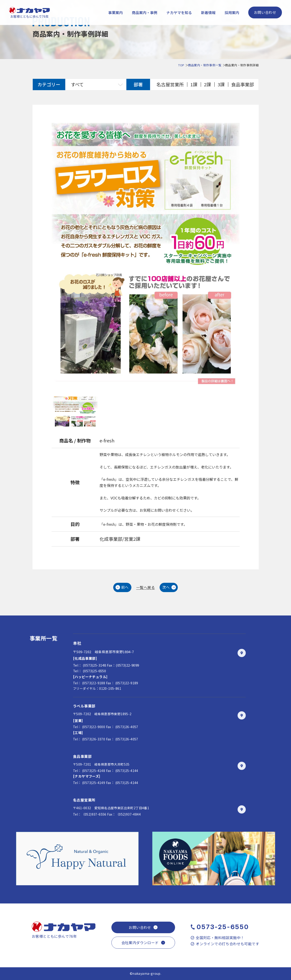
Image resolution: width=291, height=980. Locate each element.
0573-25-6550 (223, 927)
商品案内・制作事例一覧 (205, 65)
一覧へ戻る (145, 587)
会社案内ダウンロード (140, 943)
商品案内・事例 (145, 12)
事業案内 (115, 12)
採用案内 (232, 12)
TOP (181, 65)
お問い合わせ (265, 12)
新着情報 (208, 12)
